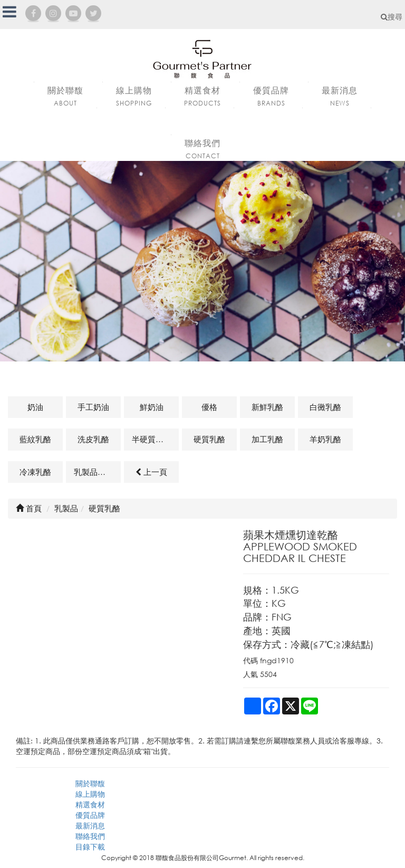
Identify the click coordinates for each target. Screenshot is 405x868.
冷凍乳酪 (35, 472)
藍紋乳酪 (35, 439)
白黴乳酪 (325, 407)
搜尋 (392, 17)
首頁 (29, 508)
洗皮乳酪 (93, 439)
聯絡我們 (90, 836)
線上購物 (90, 794)
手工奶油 (93, 407)
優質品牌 (90, 815)
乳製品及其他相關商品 (97, 472)
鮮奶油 (152, 407)
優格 (209, 407)
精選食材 (90, 804)
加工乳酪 (267, 439)
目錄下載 (90, 847)
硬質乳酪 (209, 439)
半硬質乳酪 (152, 439)
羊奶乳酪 (325, 439)
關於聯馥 (90, 783)
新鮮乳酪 (267, 407)
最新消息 (90, 826)
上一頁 (151, 472)
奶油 (35, 407)
